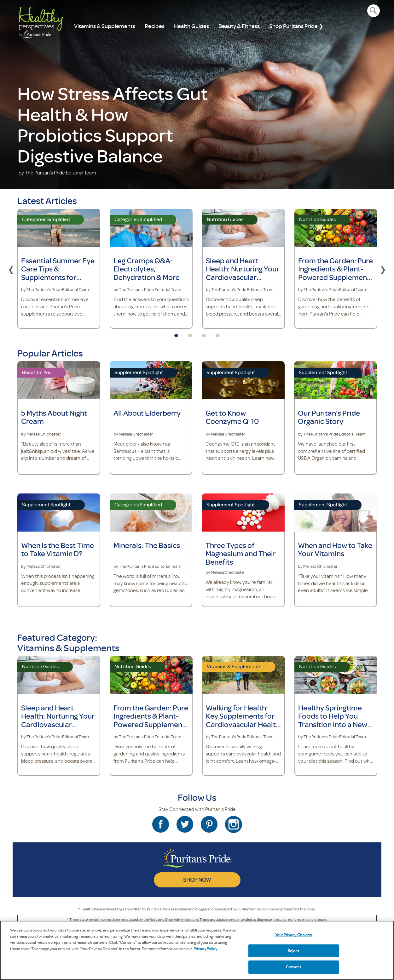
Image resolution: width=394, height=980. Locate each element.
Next (383, 269)
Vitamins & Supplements (105, 26)
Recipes (155, 26)
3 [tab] (204, 333)
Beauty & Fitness (239, 26)
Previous (11, 269)
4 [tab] (218, 333)
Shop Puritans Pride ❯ (296, 26)
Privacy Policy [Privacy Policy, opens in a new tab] (205, 949)
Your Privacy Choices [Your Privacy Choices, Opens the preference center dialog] (294, 935)
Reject (294, 951)
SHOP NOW (197, 880)
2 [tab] (190, 333)
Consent (294, 967)
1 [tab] (176, 333)
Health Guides (191, 26)
